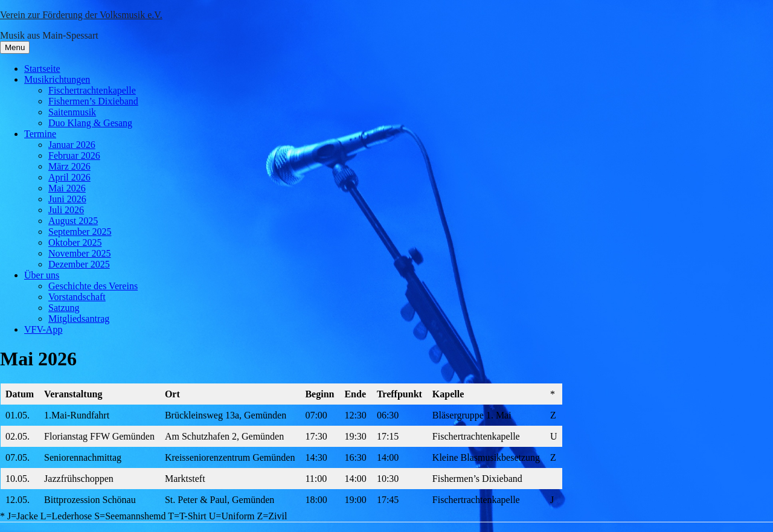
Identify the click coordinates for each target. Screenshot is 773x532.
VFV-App (43, 329)
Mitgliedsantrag (79, 319)
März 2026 (69, 166)
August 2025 (73, 221)
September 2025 (80, 232)
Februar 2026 (74, 155)
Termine (40, 134)
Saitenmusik (72, 112)
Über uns (42, 275)
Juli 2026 (66, 210)
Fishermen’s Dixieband (93, 101)
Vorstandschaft (77, 297)
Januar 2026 (72, 145)
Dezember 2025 (79, 264)
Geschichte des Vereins (93, 286)
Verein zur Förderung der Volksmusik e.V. (81, 15)
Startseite (42, 69)
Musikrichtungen (57, 79)
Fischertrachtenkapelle (92, 90)
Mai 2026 (67, 188)
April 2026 (69, 177)
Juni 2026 (67, 199)
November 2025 (80, 253)
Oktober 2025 (75, 242)
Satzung (64, 308)
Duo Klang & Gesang (90, 123)
